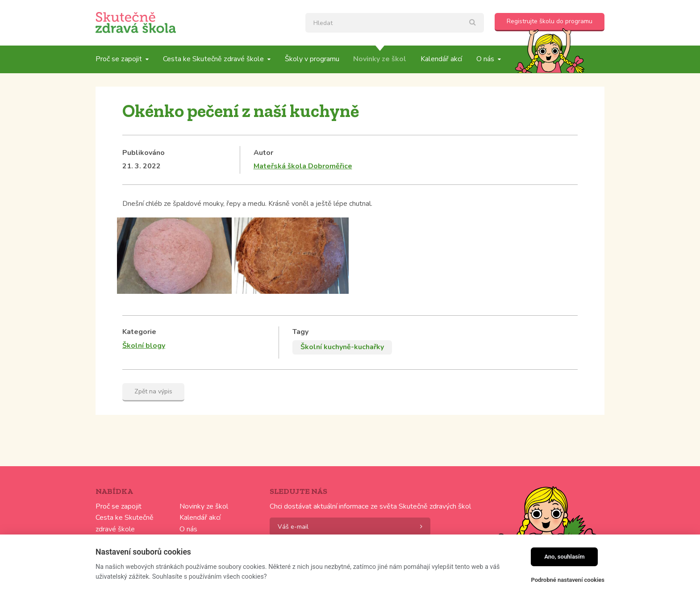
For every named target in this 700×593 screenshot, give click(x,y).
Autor (263, 153)
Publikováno (144, 153)
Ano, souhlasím (565, 557)
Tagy (300, 332)
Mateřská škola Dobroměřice (303, 166)
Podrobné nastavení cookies (568, 580)
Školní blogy (144, 346)
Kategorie (139, 332)
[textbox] (395, 23)
